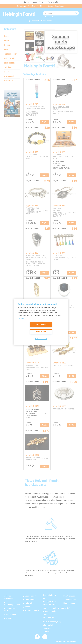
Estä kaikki (41, 332)
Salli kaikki (41, 325)
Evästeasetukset (41, 339)
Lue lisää (21, 318)
